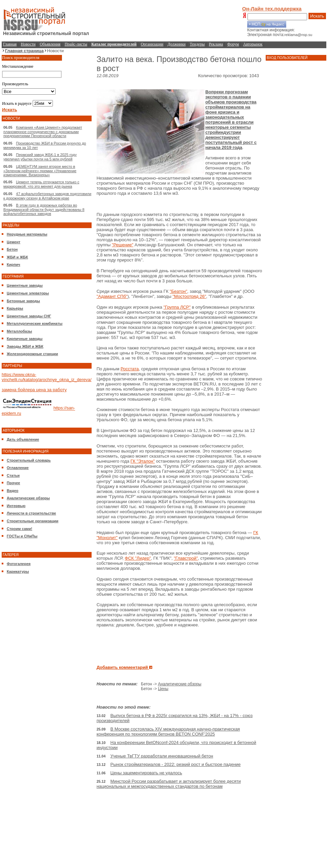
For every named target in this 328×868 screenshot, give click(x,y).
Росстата (130, 369)
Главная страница (24, 51)
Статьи (13, 475)
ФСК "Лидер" (138, 558)
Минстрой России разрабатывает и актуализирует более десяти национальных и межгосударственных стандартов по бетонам (169, 784)
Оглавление (18, 468)
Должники (177, 44)
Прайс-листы (76, 44)
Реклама (216, 44)
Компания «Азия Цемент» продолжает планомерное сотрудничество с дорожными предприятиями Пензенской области (43, 132)
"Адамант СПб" (112, 296)
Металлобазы (19, 331)
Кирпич (13, 265)
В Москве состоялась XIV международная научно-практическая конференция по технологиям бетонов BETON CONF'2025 (168, 732)
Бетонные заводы (23, 301)
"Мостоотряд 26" (189, 296)
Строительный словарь (29, 460)
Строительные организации (32, 521)
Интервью (16, 506)
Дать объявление (23, 439)
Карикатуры (18, 571)
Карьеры (15, 308)
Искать (317, 16)
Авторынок (253, 44)
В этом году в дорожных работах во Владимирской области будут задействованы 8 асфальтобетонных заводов (44, 209)
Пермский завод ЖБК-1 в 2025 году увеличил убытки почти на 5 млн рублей (40, 157)
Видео (13, 491)
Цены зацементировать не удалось (146, 773)
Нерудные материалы (27, 234)
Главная (10, 44)
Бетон (12, 249)
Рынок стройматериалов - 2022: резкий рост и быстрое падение (176, 764)
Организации (152, 44)
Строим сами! (20, 529)
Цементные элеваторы (28, 293)
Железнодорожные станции (32, 354)
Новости (28, 44)
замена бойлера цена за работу (34, 390)
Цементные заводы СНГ (29, 316)
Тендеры (197, 44)
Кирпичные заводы (25, 339)
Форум (233, 44)
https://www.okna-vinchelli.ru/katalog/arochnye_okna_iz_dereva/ (47, 377)
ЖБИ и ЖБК (17, 257)
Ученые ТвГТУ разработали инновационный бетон (162, 756)
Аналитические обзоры (28, 498)
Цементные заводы (25, 285)
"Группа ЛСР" (177, 307)
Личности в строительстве (31, 513)
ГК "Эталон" (143, 461)
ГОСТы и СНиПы (22, 536)
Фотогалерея (19, 564)
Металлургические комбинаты (35, 323)
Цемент (13, 242)
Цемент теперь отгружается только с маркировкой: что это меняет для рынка (41, 184)
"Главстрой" (186, 558)
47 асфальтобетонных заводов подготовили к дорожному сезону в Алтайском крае (47, 196)
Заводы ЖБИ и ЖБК (25, 346)
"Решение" (123, 245)
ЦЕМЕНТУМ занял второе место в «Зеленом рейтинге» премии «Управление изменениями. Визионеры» (40, 171)
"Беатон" (178, 291)
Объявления (50, 44)
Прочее (13, 483)
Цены (163, 689)
